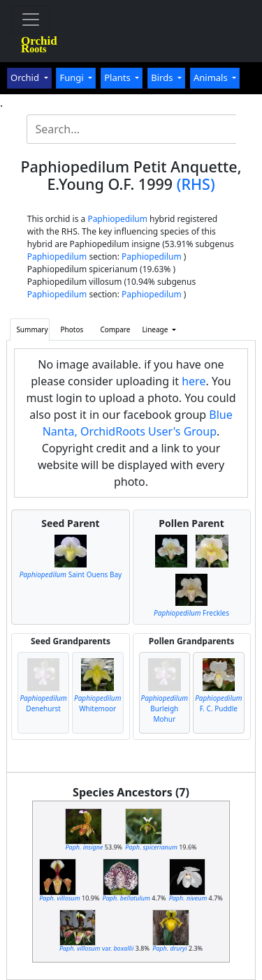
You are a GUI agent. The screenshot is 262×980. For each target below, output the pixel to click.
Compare (115, 329)
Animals (212, 77)
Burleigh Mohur (165, 708)
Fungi (73, 77)
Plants (118, 77)
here (194, 381)
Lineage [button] (156, 329)
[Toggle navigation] (31, 20)
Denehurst (43, 703)
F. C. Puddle (218, 703)
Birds (163, 77)
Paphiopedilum (117, 219)
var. (97, 948)
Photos (72, 329)
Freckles (191, 613)
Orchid (26, 77)
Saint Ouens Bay (71, 574)
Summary (32, 329)
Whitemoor (97, 703)
